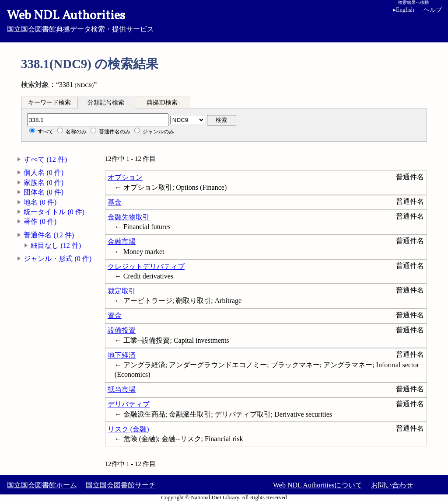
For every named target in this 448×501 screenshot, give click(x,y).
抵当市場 (122, 389)
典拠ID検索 (162, 103)
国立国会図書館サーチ (121, 485)
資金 (115, 315)
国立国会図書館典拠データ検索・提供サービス (224, 20)
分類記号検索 (106, 103)
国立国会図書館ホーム (42, 485)
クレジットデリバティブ (146, 266)
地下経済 (122, 355)
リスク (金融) (128, 429)
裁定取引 (122, 291)
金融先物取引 (129, 217)
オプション (125, 177)
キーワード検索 (49, 103)
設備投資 (122, 330)
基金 (115, 202)
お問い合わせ (392, 485)
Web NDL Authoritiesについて (318, 485)
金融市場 (122, 242)
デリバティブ (129, 404)
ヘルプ (433, 10)
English (405, 10)
